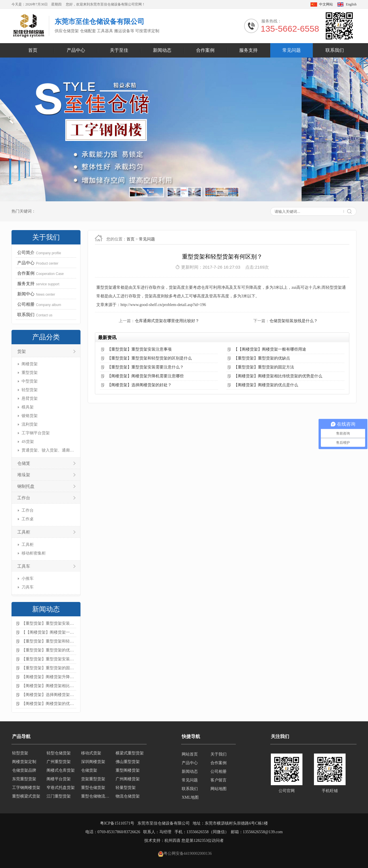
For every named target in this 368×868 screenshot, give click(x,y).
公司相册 (218, 772)
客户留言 (218, 780)
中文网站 (326, 4)
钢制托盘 (26, 486)
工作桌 (28, 519)
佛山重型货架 (128, 763)
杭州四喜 (172, 841)
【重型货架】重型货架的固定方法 (49, 668)
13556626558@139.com (263, 832)
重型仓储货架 (93, 789)
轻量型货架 (126, 789)
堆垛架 (24, 475)
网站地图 (218, 789)
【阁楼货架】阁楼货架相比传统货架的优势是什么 (49, 686)
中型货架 (30, 381)
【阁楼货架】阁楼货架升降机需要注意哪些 (49, 677)
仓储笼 (24, 463)
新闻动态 (162, 50)
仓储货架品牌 (24, 772)
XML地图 (190, 797)
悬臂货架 (30, 398)
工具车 (24, 566)
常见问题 (292, 50)
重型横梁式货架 (26, 797)
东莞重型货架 (24, 780)
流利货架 (30, 424)
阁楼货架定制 (24, 763)
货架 (22, 351)
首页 (33, 50)
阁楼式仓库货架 (61, 772)
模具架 (28, 407)
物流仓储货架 (128, 797)
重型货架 (30, 373)
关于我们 (218, 754)
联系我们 (335, 50)
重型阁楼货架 (128, 772)
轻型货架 (30, 390)
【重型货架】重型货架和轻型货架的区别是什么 (49, 641)
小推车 (28, 579)
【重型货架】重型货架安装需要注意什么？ (49, 659)
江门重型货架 (59, 797)
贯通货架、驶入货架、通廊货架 (48, 450)
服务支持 (248, 50)
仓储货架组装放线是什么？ (294, 321)
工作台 (24, 498)
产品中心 (76, 50)
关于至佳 (119, 50)
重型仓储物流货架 (97, 797)
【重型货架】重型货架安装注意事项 (49, 623)
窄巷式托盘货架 (61, 789)
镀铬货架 (30, 416)
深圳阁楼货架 (93, 763)
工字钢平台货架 (36, 433)
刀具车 (28, 587)
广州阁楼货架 (128, 780)
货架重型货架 (93, 780)
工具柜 (24, 532)
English (351, 4)
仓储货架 (89, 772)
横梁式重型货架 (130, 754)
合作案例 (205, 50)
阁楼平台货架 (59, 780)
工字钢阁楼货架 (26, 789)
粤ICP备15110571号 (117, 823)
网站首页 (190, 754)
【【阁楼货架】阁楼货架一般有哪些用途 (49, 632)
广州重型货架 (59, 763)
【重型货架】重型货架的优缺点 (49, 650)
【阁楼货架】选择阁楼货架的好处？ (49, 695)
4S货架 (28, 442)
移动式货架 (91, 754)
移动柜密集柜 (34, 553)
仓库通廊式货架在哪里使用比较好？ (167, 321)
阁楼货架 (30, 364)
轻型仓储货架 (59, 754)
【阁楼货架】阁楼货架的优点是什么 (49, 704)
